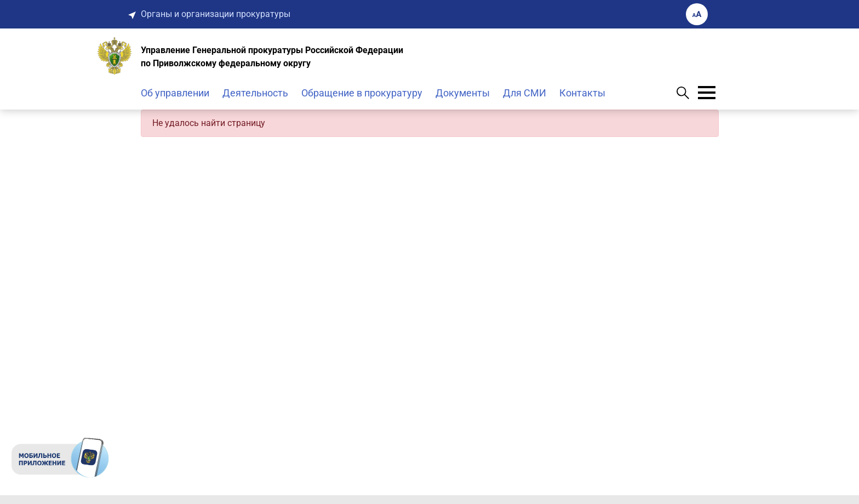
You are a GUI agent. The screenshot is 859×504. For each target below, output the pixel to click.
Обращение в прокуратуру (362, 93)
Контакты (582, 93)
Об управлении (175, 93)
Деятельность (255, 93)
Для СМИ (525, 93)
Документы (463, 93)
